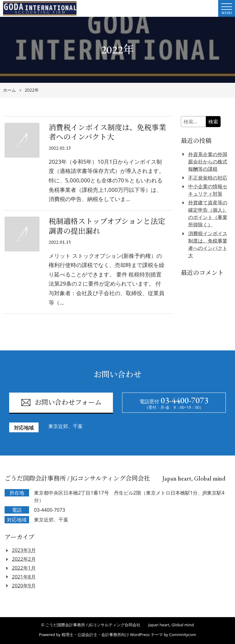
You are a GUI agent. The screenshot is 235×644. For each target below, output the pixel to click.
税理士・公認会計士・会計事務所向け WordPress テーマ (112, 635)
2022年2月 (24, 559)
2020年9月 (24, 586)
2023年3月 (24, 550)
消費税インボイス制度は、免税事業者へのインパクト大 (208, 244)
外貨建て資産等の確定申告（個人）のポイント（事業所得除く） (208, 214)
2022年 (32, 90)
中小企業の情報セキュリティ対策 (208, 190)
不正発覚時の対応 (208, 178)
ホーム (9, 90)
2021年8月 (24, 577)
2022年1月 (24, 568)
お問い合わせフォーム (61, 402)
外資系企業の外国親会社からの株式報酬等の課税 (208, 162)
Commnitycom (183, 635)
